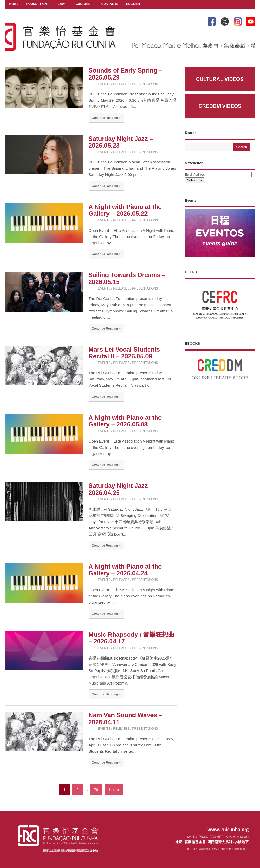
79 (96, 790)
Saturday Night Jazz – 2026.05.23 (121, 142)
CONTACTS (110, 4)
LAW (61, 4)
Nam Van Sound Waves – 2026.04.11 (126, 718)
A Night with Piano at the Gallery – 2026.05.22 (125, 210)
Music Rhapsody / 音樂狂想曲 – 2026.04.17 (132, 638)
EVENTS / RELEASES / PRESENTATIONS (128, 84)
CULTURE (83, 4)
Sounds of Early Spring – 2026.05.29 (126, 74)
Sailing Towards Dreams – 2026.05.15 (127, 278)
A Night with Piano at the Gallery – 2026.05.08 (125, 421)
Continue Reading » (106, 118)
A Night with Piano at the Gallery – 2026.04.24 (125, 570)
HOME (14, 4)
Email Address (195, 175)
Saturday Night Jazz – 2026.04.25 (121, 489)
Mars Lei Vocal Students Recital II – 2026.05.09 (124, 353)
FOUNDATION (37, 4)
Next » (114, 790)
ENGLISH (133, 4)
